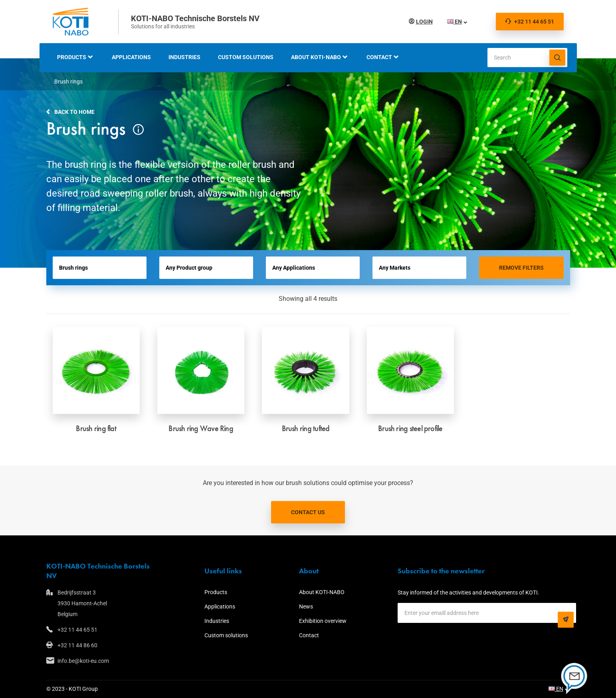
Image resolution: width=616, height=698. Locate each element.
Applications (131, 57)
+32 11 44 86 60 (77, 645)
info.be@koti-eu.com (83, 661)
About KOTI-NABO (316, 57)
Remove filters (521, 268)
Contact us (308, 512)
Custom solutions (246, 57)
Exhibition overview (323, 621)
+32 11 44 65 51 (530, 22)
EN (455, 22)
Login (424, 22)
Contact (379, 57)
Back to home (74, 112)
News (306, 607)
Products (72, 57)
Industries (184, 57)
